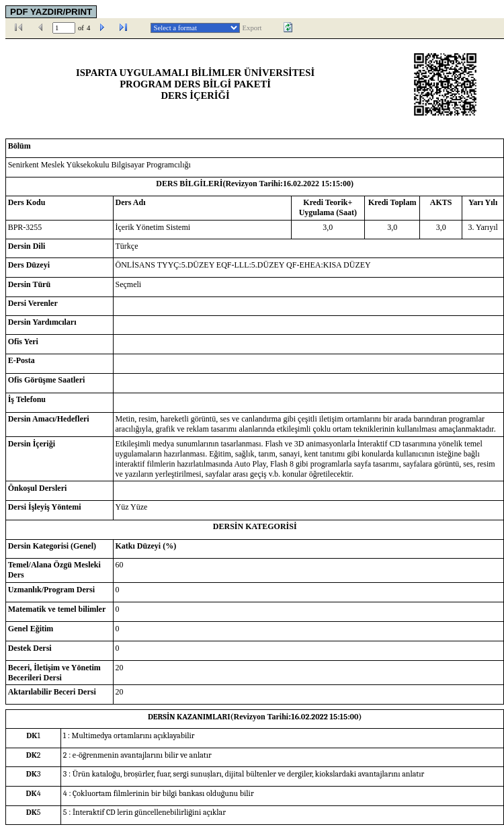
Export (252, 28)
